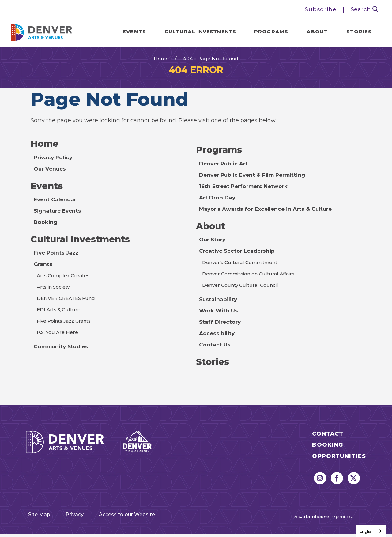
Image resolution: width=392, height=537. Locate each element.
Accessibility (218, 338)
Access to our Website (144, 519)
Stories (356, 32)
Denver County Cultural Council (240, 289)
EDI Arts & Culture (59, 314)
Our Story (213, 244)
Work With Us (219, 315)
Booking (46, 226)
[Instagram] (320, 483)
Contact (328, 439)
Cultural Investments (83, 244)
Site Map (39, 519)
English (366, 531)
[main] (196, 229)
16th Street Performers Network (246, 190)
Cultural (197, 32)
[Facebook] (337, 483)
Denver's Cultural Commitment (241, 267)
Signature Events (59, 215)
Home (161, 62)
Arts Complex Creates (64, 280)
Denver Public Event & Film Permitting (255, 179)
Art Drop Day (218, 201)
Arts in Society (54, 292)
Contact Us (215, 349)
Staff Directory (221, 326)
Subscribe (321, 9)
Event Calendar (56, 204)
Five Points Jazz (57, 258)
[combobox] (371, 531)
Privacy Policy (54, 161)
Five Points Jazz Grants (65, 326)
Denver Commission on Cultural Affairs (250, 278)
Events (132, 32)
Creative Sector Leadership (239, 255)
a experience (317, 518)
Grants (43, 269)
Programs (269, 32)
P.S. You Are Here (58, 337)
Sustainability (219, 304)
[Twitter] (354, 483)
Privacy (81, 519)
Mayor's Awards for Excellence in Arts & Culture (268, 213)
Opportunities (339, 461)
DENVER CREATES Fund (67, 303)
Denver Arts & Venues (44, 31)
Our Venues (51, 172)
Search (365, 9)
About (315, 32)
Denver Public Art (225, 167)
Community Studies (63, 351)
